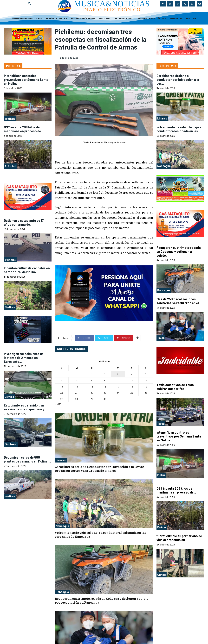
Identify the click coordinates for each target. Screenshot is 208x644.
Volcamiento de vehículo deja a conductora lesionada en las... (179, 129)
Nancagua (62, 526)
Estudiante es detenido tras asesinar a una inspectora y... (25, 407)
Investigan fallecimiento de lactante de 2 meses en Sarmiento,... (24, 358)
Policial (10, 166)
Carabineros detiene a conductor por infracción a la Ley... (178, 80)
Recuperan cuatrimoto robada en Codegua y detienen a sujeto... (179, 251)
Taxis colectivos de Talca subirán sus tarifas (175, 387)
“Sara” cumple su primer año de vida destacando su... (179, 538)
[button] (30, 4)
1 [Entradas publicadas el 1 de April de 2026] (92, 374)
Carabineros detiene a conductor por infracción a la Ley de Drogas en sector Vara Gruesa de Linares (99, 468)
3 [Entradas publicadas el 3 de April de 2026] (118, 374)
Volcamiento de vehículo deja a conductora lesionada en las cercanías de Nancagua (101, 534)
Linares (61, 460)
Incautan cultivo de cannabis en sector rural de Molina (27, 270)
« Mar (58, 404)
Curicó (9, 397)
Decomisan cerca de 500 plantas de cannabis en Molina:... (27, 459)
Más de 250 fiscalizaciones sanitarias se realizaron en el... (179, 301)
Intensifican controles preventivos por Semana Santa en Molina (26, 80)
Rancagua (62, 592)
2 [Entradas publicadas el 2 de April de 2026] (105, 374)
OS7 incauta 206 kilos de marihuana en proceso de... (24, 129)
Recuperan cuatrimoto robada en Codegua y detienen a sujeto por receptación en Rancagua (102, 600)
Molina (10, 118)
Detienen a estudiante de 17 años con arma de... (24, 222)
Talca (161, 338)
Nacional (11, 444)
